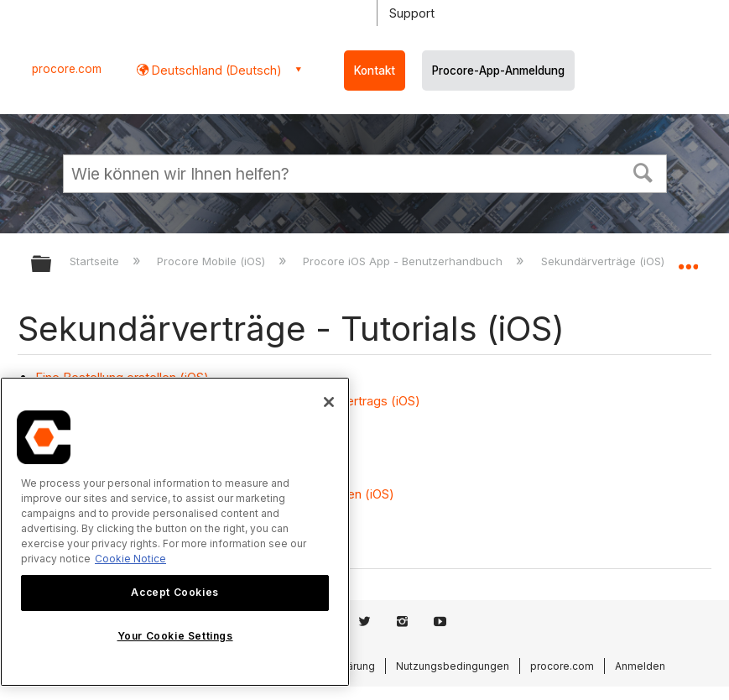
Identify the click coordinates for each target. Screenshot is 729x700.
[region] (175, 532)
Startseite (96, 261)
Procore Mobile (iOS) (213, 261)
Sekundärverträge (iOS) (604, 261)
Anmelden (640, 666)
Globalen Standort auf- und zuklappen (688, 259)
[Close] (329, 402)
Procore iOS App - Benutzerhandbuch (404, 261)
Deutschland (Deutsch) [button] (215, 70)
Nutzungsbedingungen (453, 666)
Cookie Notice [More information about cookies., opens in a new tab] (130, 559)
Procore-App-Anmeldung (498, 71)
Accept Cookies (174, 592)
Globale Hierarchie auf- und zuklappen (52, 265)
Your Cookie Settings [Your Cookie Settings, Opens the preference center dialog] (175, 636)
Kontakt (375, 71)
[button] (643, 171)
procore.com (67, 69)
